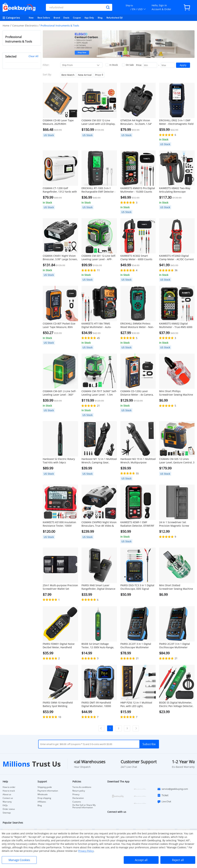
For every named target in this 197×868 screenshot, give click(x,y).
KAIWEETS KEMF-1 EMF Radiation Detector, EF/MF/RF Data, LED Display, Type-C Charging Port (137, 524)
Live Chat (164, 802)
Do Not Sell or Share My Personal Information (84, 806)
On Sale (128, 65)
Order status (9, 809)
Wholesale (43, 794)
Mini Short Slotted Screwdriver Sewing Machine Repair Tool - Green (176, 587)
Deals (66, 18)
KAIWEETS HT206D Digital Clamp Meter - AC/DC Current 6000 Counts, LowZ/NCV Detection (176, 258)
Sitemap (7, 813)
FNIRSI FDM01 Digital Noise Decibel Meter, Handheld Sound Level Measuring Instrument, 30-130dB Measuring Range (59, 646)
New (31, 18)
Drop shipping (44, 798)
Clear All (34, 56)
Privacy (76, 794)
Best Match (68, 75)
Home (6, 26)
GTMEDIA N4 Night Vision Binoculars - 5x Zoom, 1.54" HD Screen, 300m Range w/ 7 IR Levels (137, 122)
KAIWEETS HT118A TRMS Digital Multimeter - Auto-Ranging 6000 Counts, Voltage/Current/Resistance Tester (97, 325)
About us (7, 794)
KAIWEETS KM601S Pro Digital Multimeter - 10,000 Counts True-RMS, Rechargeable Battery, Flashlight (138, 190)
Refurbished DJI (115, 18)
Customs (77, 802)
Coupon (77, 18)
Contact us (8, 798)
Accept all (141, 860)
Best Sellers (44, 18)
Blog (100, 18)
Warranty (7, 802)
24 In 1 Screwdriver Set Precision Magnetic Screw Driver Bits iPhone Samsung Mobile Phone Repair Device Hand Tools (176, 524)
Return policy (79, 791)
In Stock (112, 65)
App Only (89, 18)
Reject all (178, 860)
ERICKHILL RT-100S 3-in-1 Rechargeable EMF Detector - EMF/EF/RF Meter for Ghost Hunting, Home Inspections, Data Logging (98, 190)
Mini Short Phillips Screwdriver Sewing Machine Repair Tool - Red (176, 393)
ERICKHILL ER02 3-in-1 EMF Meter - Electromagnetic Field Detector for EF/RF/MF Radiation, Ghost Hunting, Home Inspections (176, 122)
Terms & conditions (82, 787)
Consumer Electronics (25, 26)
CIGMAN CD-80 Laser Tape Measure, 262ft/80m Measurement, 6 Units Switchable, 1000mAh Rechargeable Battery (58, 122)
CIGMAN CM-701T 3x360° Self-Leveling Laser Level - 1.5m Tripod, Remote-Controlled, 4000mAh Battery (99, 393)
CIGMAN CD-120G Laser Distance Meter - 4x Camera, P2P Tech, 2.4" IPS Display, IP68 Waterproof (137, 393)
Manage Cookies (19, 860)
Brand (57, 18)
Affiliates (42, 802)
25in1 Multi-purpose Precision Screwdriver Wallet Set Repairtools (60, 587)
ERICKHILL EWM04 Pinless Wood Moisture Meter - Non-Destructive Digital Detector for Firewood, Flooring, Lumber (137, 325)
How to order (9, 787)
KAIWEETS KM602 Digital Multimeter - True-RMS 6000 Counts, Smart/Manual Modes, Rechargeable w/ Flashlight (177, 325)
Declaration (78, 798)
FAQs (5, 805)
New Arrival (85, 75)
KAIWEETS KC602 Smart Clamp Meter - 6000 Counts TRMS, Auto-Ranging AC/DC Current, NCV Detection (136, 258)
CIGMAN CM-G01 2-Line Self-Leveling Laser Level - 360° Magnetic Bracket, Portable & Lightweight (60, 393)
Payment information (48, 791)
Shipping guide (45, 787)
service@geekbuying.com (173, 789)
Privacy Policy (86, 851)
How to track (9, 791)
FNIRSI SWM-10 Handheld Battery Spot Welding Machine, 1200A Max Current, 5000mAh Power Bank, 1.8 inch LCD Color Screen (60, 704)
